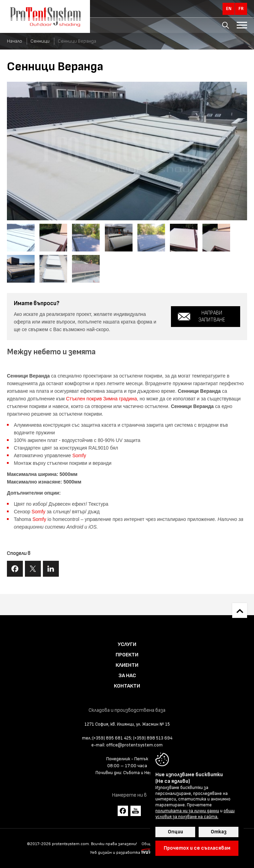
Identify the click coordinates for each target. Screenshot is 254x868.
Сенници (40, 41)
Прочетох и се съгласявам (197, 848)
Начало (15, 41)
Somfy (79, 455)
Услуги (127, 644)
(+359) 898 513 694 (153, 738)
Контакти (127, 686)
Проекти (127, 655)
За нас (127, 676)
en (229, 9)
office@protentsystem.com (134, 745)
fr (241, 9)
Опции (175, 832)
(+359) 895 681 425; (112, 738)
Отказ (219, 832)
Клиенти (127, 665)
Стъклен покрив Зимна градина (102, 399)
